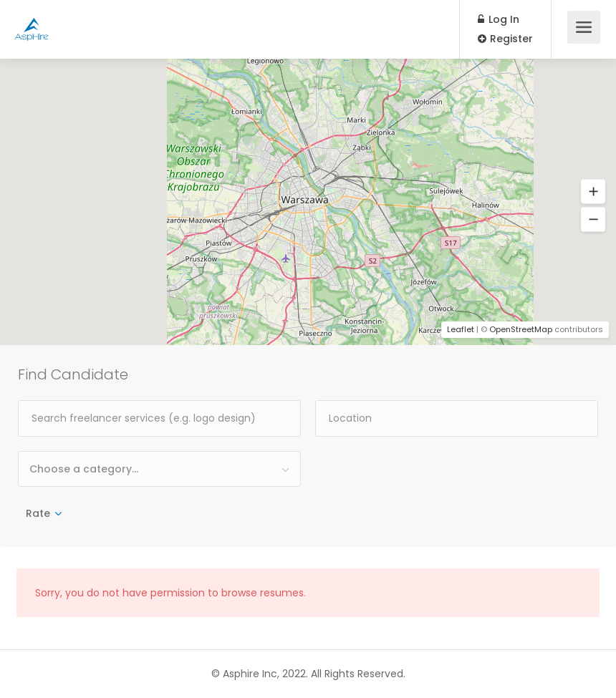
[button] (593, 192)
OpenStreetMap (521, 329)
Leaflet (461, 329)
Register (505, 39)
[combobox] (159, 469)
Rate (38, 513)
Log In (499, 19)
